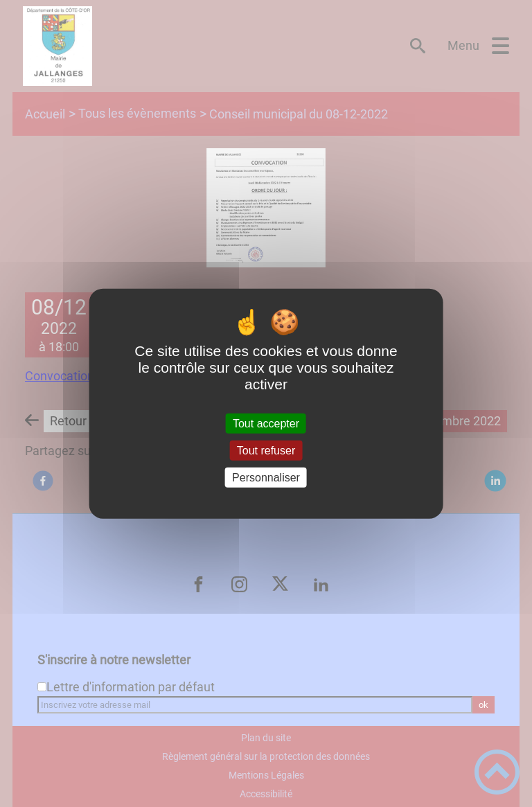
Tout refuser (266, 450)
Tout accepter (266, 423)
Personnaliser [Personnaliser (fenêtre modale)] (266, 478)
